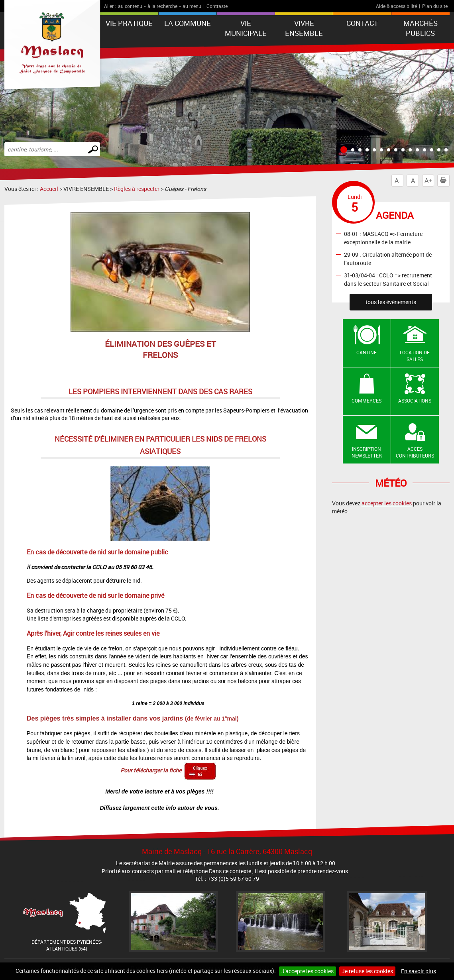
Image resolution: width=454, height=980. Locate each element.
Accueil (49, 189)
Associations (415, 401)
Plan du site (435, 6)
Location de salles (415, 356)
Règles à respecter (137, 189)
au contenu (130, 6)
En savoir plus (419, 971)
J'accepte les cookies (308, 971)
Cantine (367, 352)
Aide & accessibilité (396, 6)
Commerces (367, 401)
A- (397, 181)
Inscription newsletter (367, 452)
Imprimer (445, 181)
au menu (192, 6)
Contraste (217, 6)
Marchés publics (421, 28)
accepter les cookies (387, 503)
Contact (362, 23)
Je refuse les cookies (367, 971)
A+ (428, 181)
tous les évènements (391, 302)
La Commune (188, 23)
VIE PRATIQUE (129, 23)
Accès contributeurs (415, 452)
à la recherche (162, 6)
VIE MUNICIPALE (246, 28)
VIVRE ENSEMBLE (304, 28)
